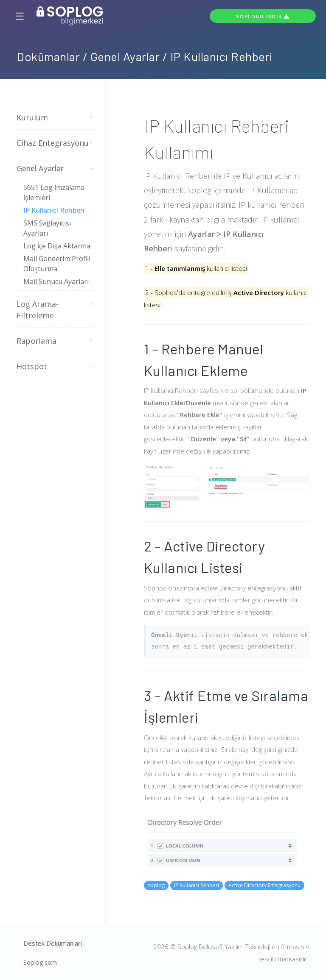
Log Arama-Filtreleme (55, 310)
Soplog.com (40, 962)
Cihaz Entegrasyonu (55, 143)
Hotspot (55, 366)
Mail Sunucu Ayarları (56, 281)
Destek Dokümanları (53, 943)
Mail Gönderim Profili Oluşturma (57, 264)
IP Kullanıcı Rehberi (54, 210)
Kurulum (55, 118)
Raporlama (55, 341)
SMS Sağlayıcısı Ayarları (47, 228)
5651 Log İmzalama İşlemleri (54, 192)
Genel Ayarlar (55, 168)
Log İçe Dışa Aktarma (57, 246)
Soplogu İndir (263, 16)
